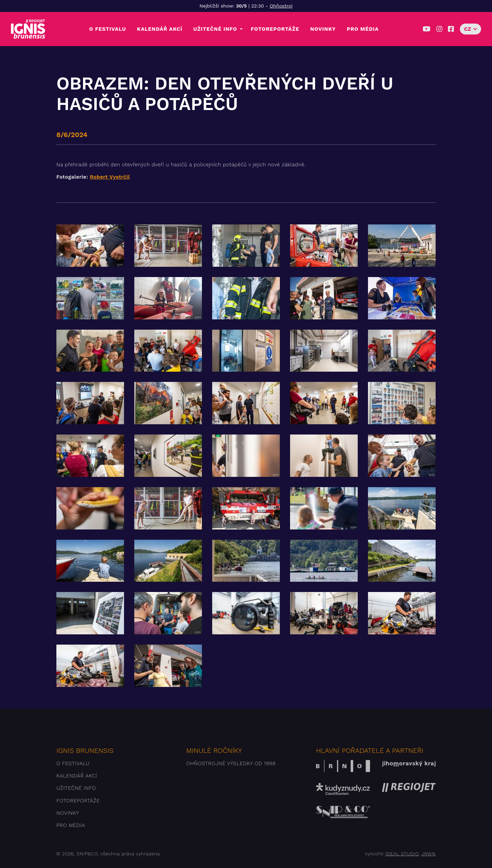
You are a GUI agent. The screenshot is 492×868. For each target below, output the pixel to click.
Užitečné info (215, 29)
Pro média (363, 29)
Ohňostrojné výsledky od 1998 (231, 763)
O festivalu (108, 29)
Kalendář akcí (160, 29)
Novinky (323, 29)
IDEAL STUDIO (402, 854)
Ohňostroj (281, 6)
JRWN (429, 854)
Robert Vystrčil (110, 177)
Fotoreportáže (275, 29)
